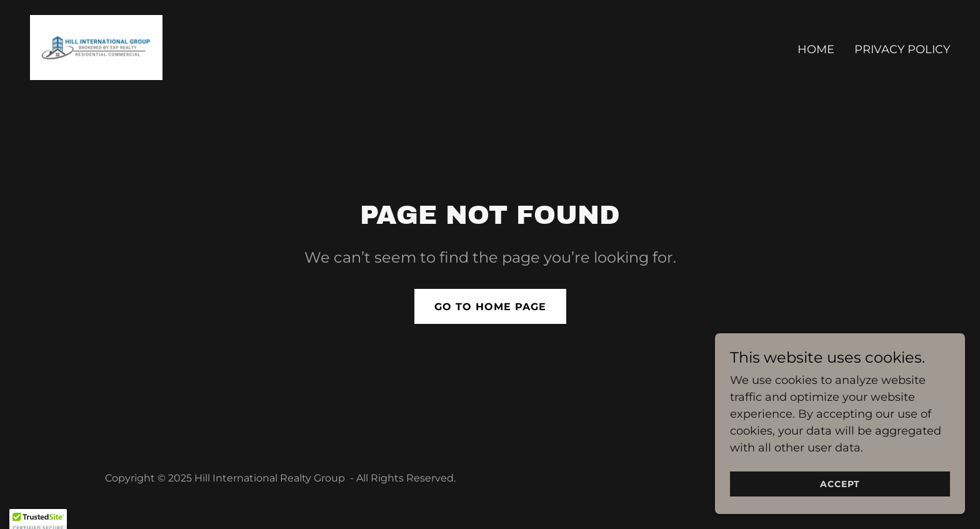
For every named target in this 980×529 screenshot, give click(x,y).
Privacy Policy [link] (902, 49)
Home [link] (816, 49)
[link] (96, 47)
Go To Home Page (490, 307)
